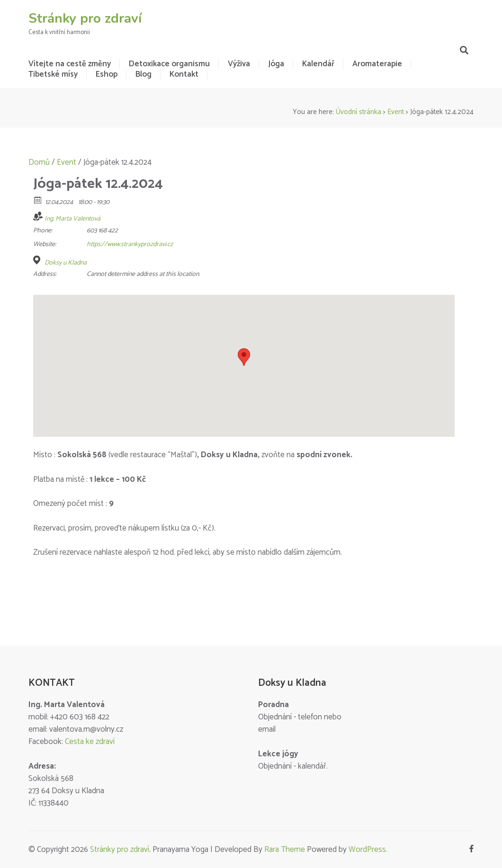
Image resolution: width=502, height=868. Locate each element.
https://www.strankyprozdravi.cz (130, 244)
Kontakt (184, 74)
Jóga (276, 64)
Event (396, 112)
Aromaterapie (377, 64)
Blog (143, 74)
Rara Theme (285, 850)
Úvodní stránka (359, 112)
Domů (39, 162)
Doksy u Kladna (66, 263)
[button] (244, 357)
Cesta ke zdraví (90, 742)
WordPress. (368, 850)
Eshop (107, 74)
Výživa (239, 64)
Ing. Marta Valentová (72, 219)
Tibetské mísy (53, 74)
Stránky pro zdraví (85, 18)
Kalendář (318, 64)
